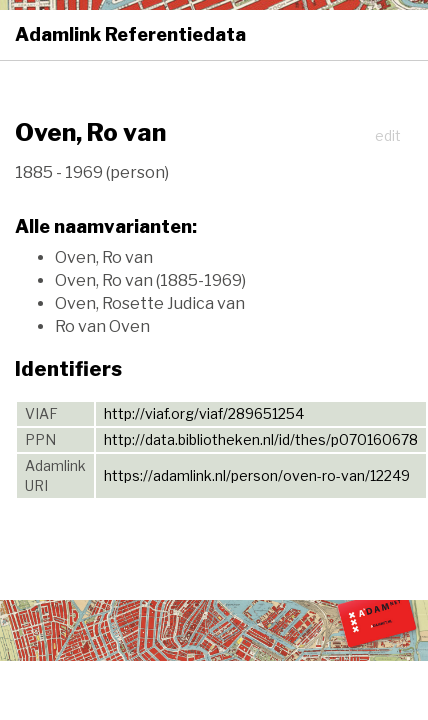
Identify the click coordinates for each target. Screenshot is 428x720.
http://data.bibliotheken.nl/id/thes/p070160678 (261, 439)
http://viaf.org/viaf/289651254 (204, 413)
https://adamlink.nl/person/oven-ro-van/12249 (257, 475)
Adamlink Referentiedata (130, 34)
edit (388, 135)
